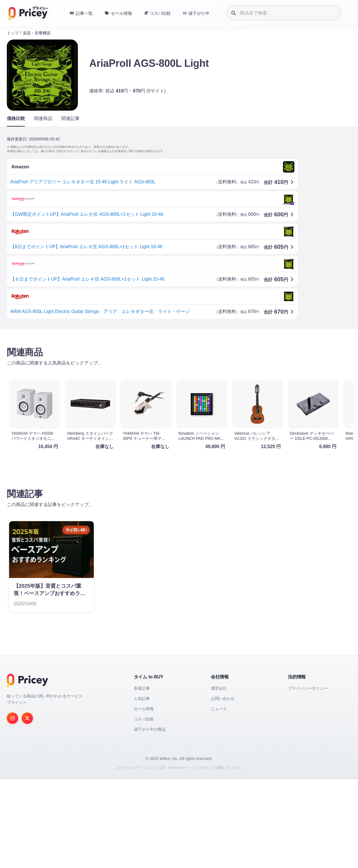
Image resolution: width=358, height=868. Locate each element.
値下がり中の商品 (150, 818)
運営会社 (219, 777)
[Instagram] (13, 807)
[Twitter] (27, 807)
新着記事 (142, 777)
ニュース (219, 797)
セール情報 (144, 797)
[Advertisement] (177, 378)
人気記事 (142, 787)
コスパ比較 (144, 808)
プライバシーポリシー (308, 777)
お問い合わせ (223, 787)
